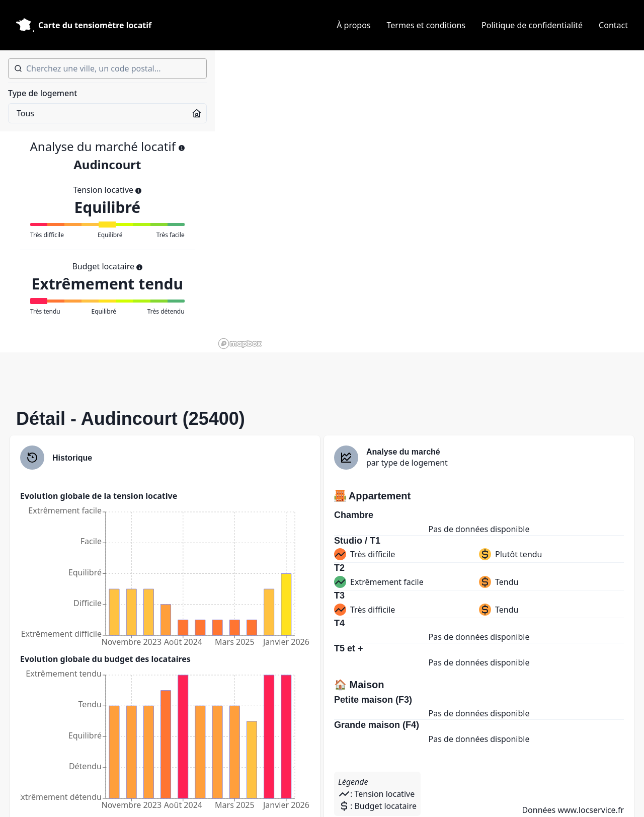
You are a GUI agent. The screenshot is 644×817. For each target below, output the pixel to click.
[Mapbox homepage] (240, 344)
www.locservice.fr (591, 810)
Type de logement (43, 93)
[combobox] (107, 68)
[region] (429, 201)
